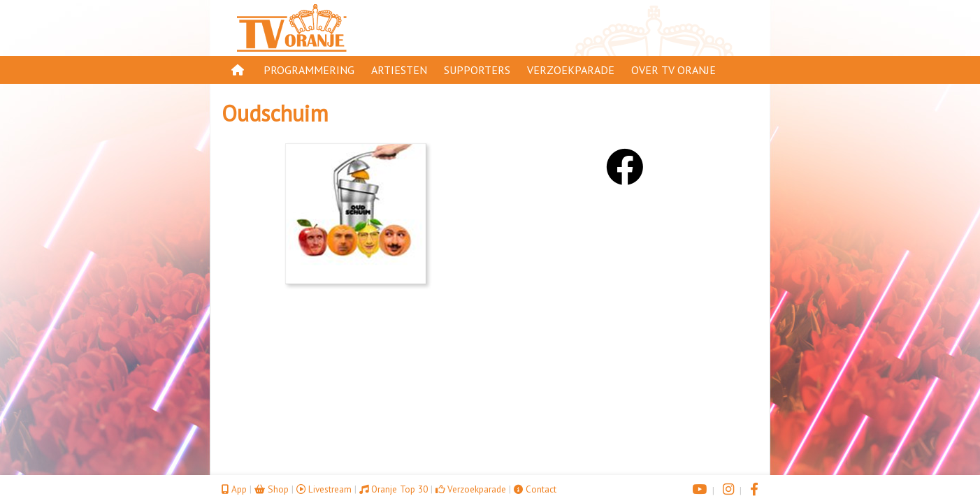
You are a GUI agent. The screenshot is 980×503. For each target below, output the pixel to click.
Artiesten (399, 70)
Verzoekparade (571, 70)
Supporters (477, 70)
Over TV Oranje (673, 70)
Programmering (309, 70)
